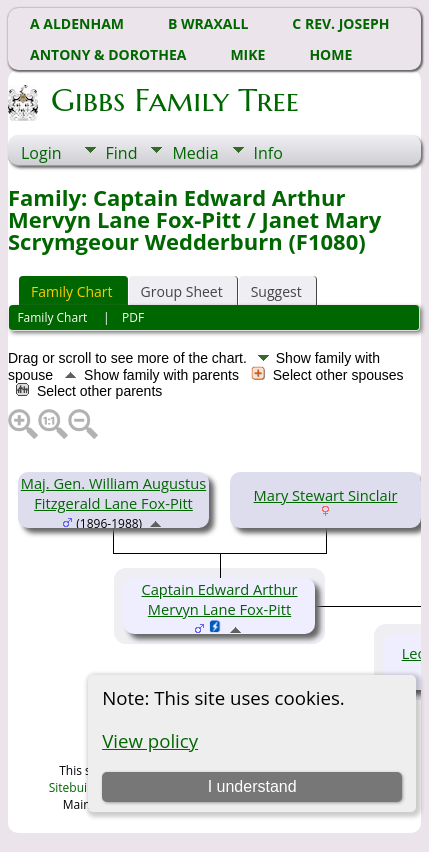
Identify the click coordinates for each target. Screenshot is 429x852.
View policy (150, 740)
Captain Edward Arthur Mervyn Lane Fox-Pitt (219, 599)
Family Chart (72, 291)
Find (122, 153)
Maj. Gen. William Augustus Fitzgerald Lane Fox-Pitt (113, 493)
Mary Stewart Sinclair (326, 495)
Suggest (276, 291)
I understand (252, 786)
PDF (133, 317)
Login (41, 153)
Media (195, 153)
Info (268, 153)
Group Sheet (182, 291)
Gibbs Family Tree (173, 100)
